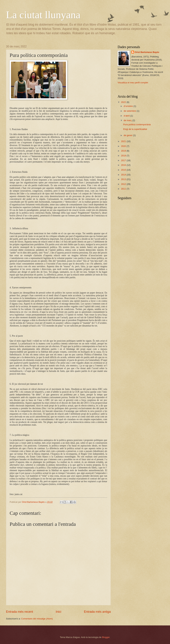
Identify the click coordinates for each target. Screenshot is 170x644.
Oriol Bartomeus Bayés (147, 52)
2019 (124, 151)
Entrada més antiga (97, 612)
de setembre (130, 111)
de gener (128, 135)
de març (128, 120)
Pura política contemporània (137, 124)
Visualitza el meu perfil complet (133, 83)
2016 (124, 165)
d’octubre (129, 106)
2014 (124, 175)
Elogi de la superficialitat (135, 129)
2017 (124, 160)
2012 (124, 184)
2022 (124, 102)
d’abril (127, 116)
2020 (124, 146)
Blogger (106, 637)
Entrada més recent (19, 612)
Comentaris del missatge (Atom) (37, 619)
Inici (58, 612)
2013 (124, 179)
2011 (124, 189)
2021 (124, 141)
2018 (124, 156)
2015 (124, 170)
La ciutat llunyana (43, 15)
